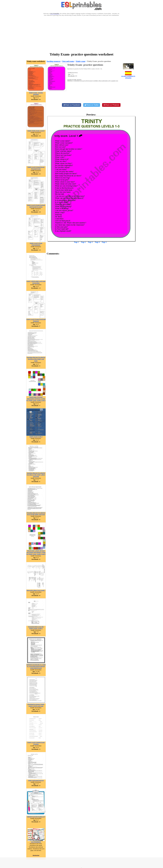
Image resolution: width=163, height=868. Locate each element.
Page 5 (104, 242)
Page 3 (90, 242)
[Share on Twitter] (92, 105)
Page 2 (83, 242)
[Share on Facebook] (72, 105)
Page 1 (77, 242)
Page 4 (97, 242)
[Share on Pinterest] (111, 105)
